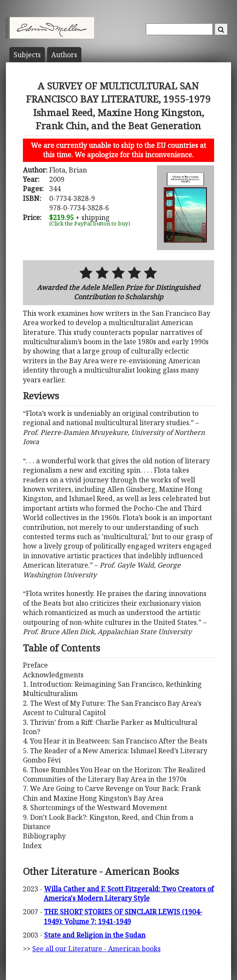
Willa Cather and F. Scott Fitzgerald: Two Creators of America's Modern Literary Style (129, 894)
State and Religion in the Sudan (95, 935)
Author (64, 55)
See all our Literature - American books (96, 949)
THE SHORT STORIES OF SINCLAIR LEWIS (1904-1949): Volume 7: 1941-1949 (123, 916)
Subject (27, 55)
